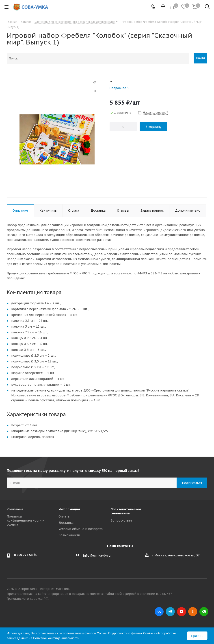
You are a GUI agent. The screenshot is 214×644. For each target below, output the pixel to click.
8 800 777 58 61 (25, 555)
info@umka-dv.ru (97, 556)
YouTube (182, 612)
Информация (69, 509)
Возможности (69, 535)
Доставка (66, 523)
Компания (15, 509)
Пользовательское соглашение (126, 511)
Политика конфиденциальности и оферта (26, 520)
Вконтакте (159, 612)
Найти (200, 58)
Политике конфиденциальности (56, 638)
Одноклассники (193, 612)
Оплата (64, 516)
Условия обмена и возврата (81, 529)
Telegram (170, 612)
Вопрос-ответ (121, 520)
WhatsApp (204, 612)
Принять (197, 636)
